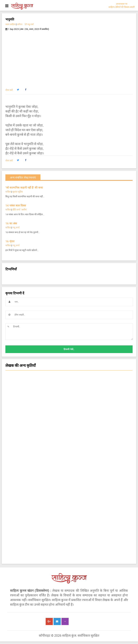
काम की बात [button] (69, 449)
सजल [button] (69, 392)
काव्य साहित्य (10, 24)
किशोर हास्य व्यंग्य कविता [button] (69, 478)
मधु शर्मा (29, 24)
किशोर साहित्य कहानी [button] (69, 485)
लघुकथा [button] (69, 428)
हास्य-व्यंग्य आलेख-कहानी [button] (69, 406)
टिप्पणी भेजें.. (69, 349)
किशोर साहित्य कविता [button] (69, 442)
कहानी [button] (69, 421)
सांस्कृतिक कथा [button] (69, 378)
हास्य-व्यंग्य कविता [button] (69, 399)
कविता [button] (69, 385)
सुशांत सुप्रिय (18, 192)
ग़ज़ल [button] (69, 464)
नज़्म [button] (69, 456)
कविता (20, 24)
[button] (18, 90)
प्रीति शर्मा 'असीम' (20, 210)
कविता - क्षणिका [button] (69, 435)
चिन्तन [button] (69, 413)
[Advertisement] (69, 57)
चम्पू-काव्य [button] (69, 471)
